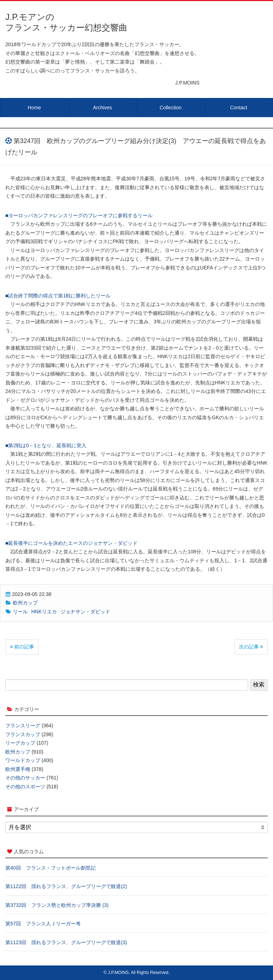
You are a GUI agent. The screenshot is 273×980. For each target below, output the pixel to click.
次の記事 (251, 647)
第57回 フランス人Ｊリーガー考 (43, 924)
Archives (102, 108)
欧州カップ (25, 603)
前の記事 (22, 647)
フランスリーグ (23, 726)
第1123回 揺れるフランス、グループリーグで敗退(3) (66, 942)
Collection (170, 108)
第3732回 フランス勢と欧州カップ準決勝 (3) (57, 905)
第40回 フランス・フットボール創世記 (50, 868)
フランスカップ (23, 734)
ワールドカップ (23, 760)
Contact (239, 108)
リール (20, 612)
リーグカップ (20, 743)
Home (34, 108)
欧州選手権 (18, 769)
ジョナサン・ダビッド (85, 612)
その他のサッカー (25, 778)
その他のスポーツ (25, 787)
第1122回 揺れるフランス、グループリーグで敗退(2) (66, 886)
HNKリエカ (44, 612)
